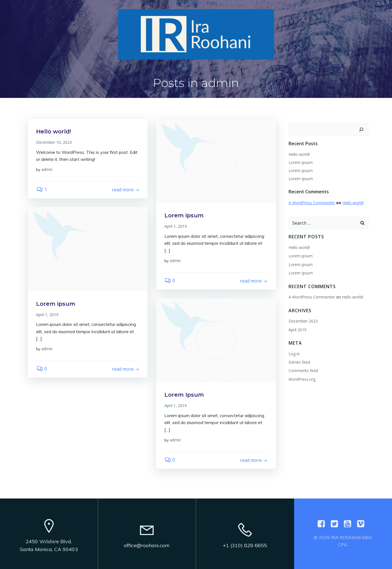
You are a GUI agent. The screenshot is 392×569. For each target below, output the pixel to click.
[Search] (361, 129)
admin (47, 169)
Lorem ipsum (301, 162)
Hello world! (299, 154)
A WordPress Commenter (312, 202)
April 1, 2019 (176, 226)
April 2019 (297, 329)
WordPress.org (302, 379)
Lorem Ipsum (301, 178)
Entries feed (299, 362)
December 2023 (303, 321)
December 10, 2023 (54, 142)
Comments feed (303, 370)
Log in (294, 353)
